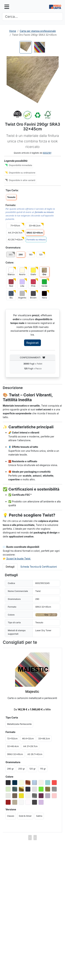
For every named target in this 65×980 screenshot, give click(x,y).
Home (13, 31)
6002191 (47, 153)
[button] (33, 82)
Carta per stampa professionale (38, 31)
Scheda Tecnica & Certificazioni (39, 567)
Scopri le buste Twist (18, 559)
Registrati (32, 343)
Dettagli (10, 567)
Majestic (32, 692)
